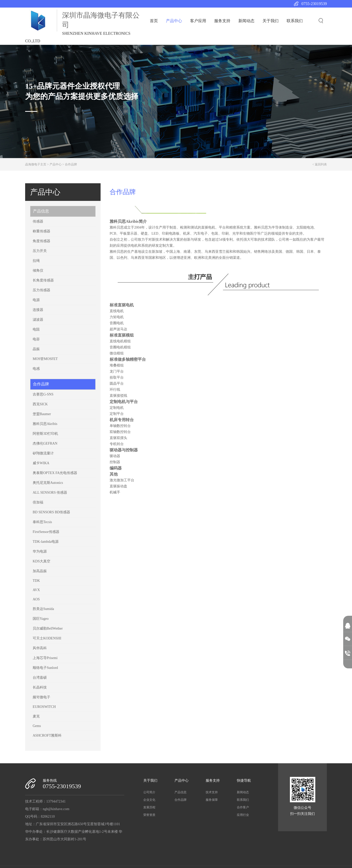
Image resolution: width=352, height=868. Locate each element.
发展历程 (149, 807)
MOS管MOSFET (45, 359)
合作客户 (243, 807)
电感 (36, 369)
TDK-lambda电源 (46, 542)
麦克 (36, 716)
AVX (36, 590)
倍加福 (38, 502)
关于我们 (271, 21)
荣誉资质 (149, 815)
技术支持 (212, 792)
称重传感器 (41, 231)
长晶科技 (40, 687)
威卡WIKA (41, 463)
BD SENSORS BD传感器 (51, 512)
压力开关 (40, 251)
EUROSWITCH (44, 707)
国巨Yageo (41, 619)
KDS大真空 (41, 561)
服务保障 (212, 800)
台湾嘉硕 (40, 678)
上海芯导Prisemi (45, 658)
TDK (36, 581)
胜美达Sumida (43, 609)
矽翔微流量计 (43, 453)
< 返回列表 (320, 164)
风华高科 (40, 648)
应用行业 (243, 815)
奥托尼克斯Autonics (48, 483)
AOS (36, 599)
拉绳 (36, 261)
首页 (154, 21)
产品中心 (174, 21)
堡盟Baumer (42, 414)
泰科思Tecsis (42, 522)
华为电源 (40, 551)
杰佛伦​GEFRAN (45, 443)
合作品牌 (71, 164)
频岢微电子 (41, 697)
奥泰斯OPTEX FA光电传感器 (55, 473)
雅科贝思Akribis (45, 424)
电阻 (36, 329)
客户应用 (198, 21)
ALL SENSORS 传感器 (50, 493)
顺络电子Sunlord (45, 668)
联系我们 (295, 21)
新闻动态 (246, 21)
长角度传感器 (43, 280)
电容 (36, 339)
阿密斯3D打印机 (45, 434)
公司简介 (149, 792)
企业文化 (149, 800)
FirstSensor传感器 (46, 532)
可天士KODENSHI (47, 638)
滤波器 (38, 320)
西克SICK (40, 404)
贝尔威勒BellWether (48, 628)
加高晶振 (40, 571)
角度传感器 (41, 241)
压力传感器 (41, 290)
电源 (36, 300)
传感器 (38, 221)
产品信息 (41, 211)
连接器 (38, 310)
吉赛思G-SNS (43, 394)
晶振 (36, 349)
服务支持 (222, 21)
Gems (37, 726)
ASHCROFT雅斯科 (47, 735)
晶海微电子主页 (36, 164)
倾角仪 (38, 270)
